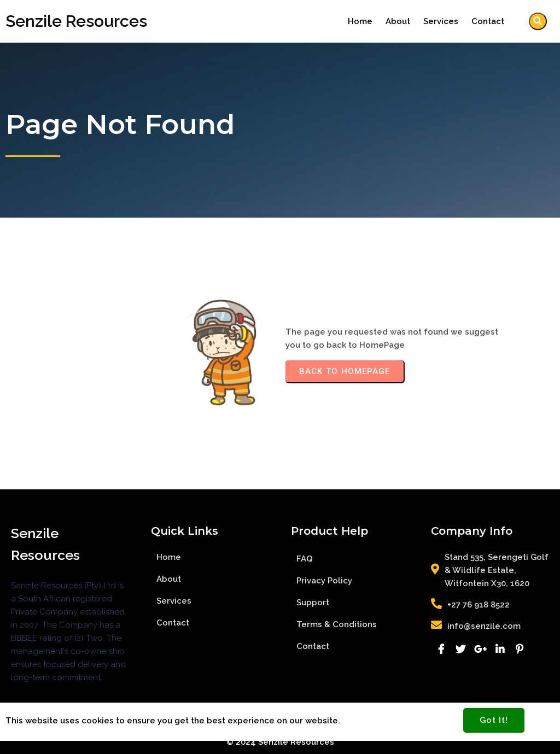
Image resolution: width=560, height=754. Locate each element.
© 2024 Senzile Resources (280, 742)
